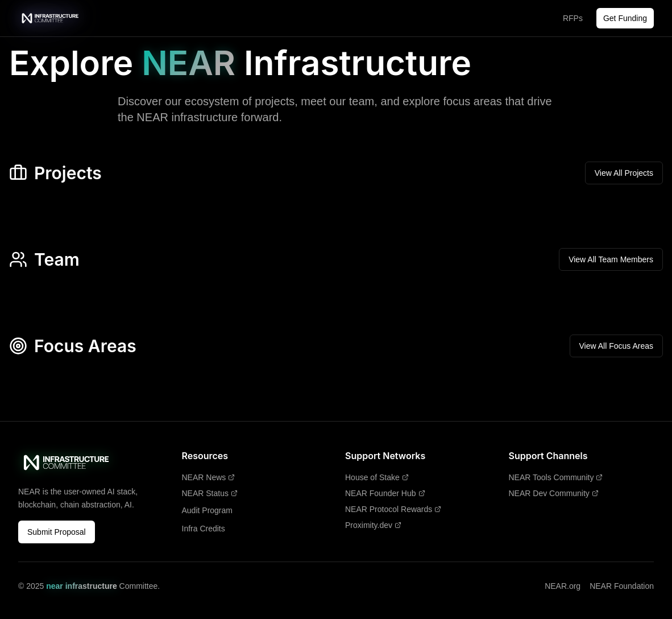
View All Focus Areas (616, 346)
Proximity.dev (373, 525)
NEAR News (209, 477)
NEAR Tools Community (556, 477)
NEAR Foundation (622, 586)
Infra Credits (204, 529)
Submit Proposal (57, 532)
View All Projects (624, 173)
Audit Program (207, 510)
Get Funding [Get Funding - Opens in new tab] (625, 18)
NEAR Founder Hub (385, 493)
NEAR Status (210, 493)
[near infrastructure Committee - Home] (50, 18)
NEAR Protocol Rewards (393, 509)
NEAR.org (563, 586)
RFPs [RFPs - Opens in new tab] (573, 18)
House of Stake (377, 477)
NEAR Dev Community (554, 493)
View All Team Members (611, 259)
